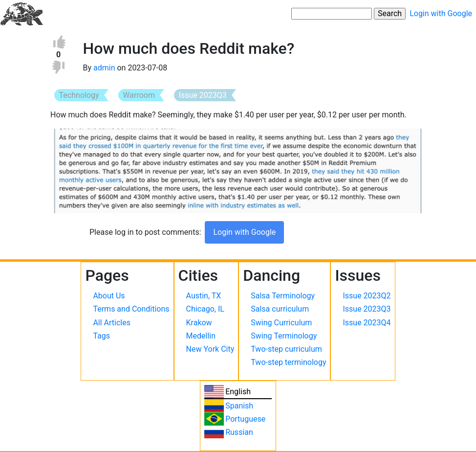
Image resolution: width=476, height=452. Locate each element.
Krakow (199, 323)
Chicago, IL (205, 309)
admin (104, 68)
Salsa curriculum (280, 309)
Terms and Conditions (131, 309)
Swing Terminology (284, 336)
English (238, 392)
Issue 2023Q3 (203, 95)
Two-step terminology (288, 362)
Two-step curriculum (286, 349)
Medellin (201, 336)
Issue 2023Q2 (367, 296)
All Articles (112, 323)
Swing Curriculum (281, 323)
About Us (109, 296)
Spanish (239, 406)
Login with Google (441, 13)
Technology (79, 95)
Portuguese (245, 419)
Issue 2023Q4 (367, 323)
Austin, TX (204, 296)
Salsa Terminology (283, 296)
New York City (210, 349)
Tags (101, 336)
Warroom (139, 95)
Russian (239, 432)
